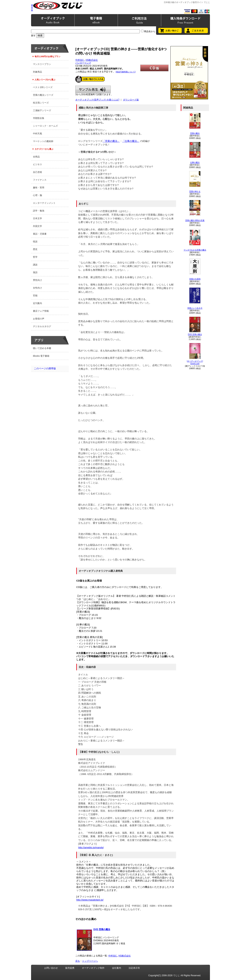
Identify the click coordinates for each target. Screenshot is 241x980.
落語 (35, 272)
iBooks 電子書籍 (41, 356)
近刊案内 (37, 303)
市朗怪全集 (39, 118)
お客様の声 (39, 319)
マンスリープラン (42, 64)
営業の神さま (195, 191)
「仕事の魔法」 (131, 141)
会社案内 (117, 968)
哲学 (35, 257)
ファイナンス (40, 180)
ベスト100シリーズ (43, 87)
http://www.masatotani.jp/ (90, 900)
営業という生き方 (195, 308)
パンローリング (83, 63)
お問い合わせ (51, 968)
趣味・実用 (39, 188)
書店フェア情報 (41, 311)
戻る (78, 961)
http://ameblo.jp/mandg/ (91, 847)
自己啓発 (37, 172)
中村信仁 (80, 60)
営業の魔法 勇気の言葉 (195, 220)
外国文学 (37, 226)
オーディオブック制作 (93, 968)
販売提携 (70, 968)
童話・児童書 (40, 234)
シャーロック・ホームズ (45, 126)
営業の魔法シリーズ (43, 95)
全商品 (36, 157)
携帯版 (32, 8)
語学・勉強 (39, 211)
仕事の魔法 (195, 162)
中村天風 (37, 134)
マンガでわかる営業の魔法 (195, 250)
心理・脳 (37, 195)
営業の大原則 (195, 279)
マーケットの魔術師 (43, 141)
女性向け (37, 288)
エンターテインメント (44, 203)
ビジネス (37, 164)
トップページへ (90, 961)
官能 (35, 296)
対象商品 (37, 72)
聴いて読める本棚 (42, 348)
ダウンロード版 (131, 100)
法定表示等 (134, 968)
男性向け (37, 280)
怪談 (35, 242)
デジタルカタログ (42, 326)
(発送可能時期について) (126, 72)
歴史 (35, 249)
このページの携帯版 (45, 368)
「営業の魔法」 (111, 141)
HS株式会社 (92, 60)
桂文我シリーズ (41, 103)
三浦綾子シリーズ (42, 110)
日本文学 (37, 218)
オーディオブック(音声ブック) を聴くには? (97, 100)
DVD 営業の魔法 (195, 334)
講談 (35, 265)
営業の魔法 (195, 133)
